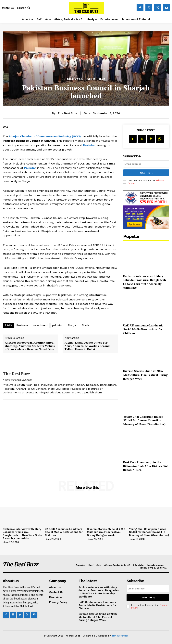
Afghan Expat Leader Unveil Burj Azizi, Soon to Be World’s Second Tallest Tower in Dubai (87, 346)
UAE (102, 79)
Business (75, 79)
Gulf (91, 79)
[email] (146, 164)
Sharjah (73, 325)
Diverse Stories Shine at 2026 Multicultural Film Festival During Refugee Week (145, 375)
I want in (146, 173)
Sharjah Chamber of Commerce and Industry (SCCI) (45, 136)
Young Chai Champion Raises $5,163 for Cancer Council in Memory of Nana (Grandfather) (144, 420)
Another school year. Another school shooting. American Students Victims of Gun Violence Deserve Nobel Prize (30, 346)
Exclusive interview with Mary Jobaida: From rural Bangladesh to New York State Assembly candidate (145, 282)
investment (40, 325)
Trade (86, 325)
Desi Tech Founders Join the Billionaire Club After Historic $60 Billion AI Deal (146, 466)
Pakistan (89, 145)
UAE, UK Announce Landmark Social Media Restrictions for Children (143, 329)
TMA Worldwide (120, 636)
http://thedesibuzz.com (17, 380)
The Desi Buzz (68, 113)
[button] (24, 8)
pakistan (58, 325)
